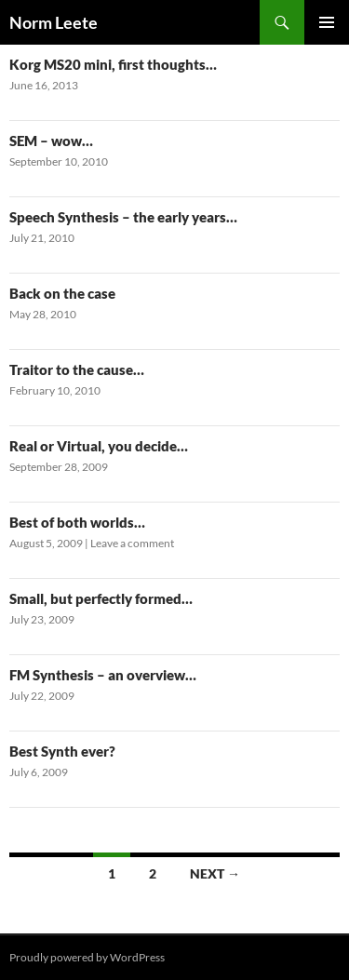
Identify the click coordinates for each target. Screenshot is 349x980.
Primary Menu (327, 22)
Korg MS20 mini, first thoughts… (113, 64)
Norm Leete (54, 22)
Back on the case (62, 293)
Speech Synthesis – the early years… (123, 217)
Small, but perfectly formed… (101, 598)
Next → (215, 873)
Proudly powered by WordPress (87, 957)
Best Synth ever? (62, 751)
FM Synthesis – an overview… (103, 675)
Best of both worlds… (77, 522)
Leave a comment (132, 543)
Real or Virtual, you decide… (99, 446)
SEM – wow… (51, 141)
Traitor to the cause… (77, 369)
